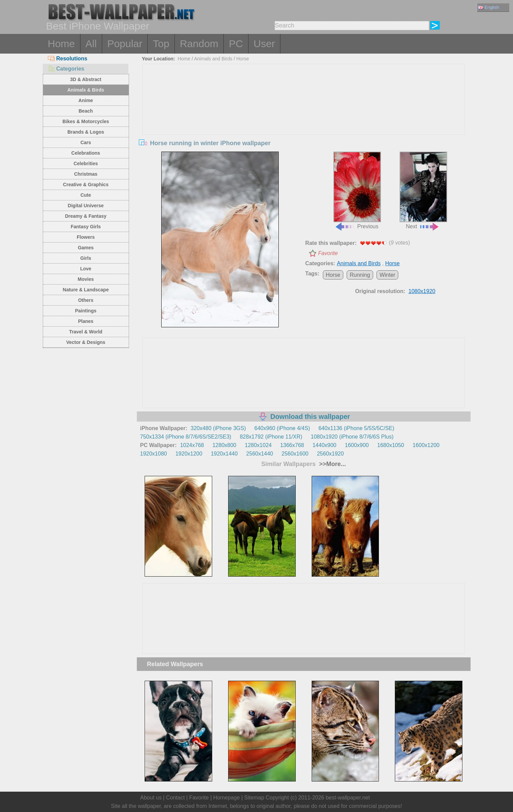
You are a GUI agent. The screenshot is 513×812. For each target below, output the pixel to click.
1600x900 (357, 445)
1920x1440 (224, 454)
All (91, 44)
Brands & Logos (86, 132)
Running (360, 275)
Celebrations (86, 153)
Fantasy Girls (86, 227)
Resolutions (68, 59)
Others (86, 300)
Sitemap (254, 798)
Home (61, 44)
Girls (86, 258)
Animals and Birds (213, 59)
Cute (86, 195)
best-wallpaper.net (348, 798)
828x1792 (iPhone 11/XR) (271, 437)
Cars (86, 142)
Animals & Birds (86, 90)
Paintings (86, 311)
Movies (86, 279)
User (264, 44)
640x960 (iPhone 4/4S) (282, 428)
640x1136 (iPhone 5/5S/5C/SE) (356, 428)
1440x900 (324, 445)
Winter (387, 275)
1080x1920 (422, 291)
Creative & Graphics (86, 185)
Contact (175, 798)
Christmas (86, 174)
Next (423, 191)
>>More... (332, 464)
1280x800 (224, 445)
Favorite (328, 253)
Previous (357, 191)
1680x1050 (391, 445)
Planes (86, 321)
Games (86, 248)
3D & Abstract (86, 79)
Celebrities (86, 163)
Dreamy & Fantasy (86, 216)
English (489, 7)
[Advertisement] (304, 115)
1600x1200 (426, 445)
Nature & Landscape (86, 290)
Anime (86, 100)
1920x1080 (154, 454)
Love (86, 269)
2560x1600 (295, 454)
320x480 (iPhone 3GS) (218, 428)
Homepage (226, 798)
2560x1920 (330, 454)
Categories (66, 69)
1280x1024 (258, 445)
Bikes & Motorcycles (86, 121)
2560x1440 (260, 454)
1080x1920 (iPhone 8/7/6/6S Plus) (352, 437)
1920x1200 (189, 454)
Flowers (86, 237)
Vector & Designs (86, 342)
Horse (243, 59)
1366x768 (292, 445)
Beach (86, 111)
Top (161, 44)
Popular (125, 44)
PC (236, 44)
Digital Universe (86, 206)
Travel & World (86, 332)
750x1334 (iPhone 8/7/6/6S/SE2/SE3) (186, 437)
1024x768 (192, 445)
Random (199, 44)
